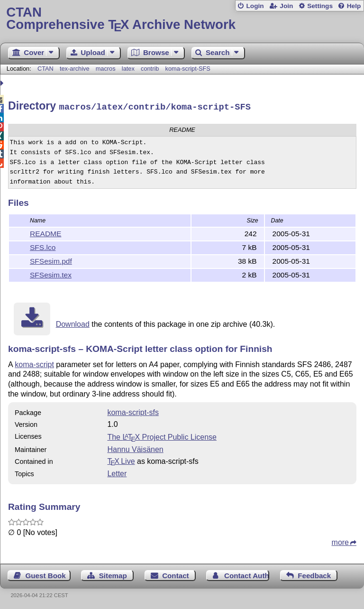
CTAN (45, 69)
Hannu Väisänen (135, 448)
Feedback (314, 574)
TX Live (121, 460)
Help (354, 6)
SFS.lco (43, 246)
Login (255, 6)
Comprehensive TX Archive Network (182, 19)
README (45, 232)
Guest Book (46, 574)
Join (286, 6)
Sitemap (113, 574)
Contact (176, 574)
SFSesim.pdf (51, 260)
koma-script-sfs (133, 411)
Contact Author (247, 574)
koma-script (34, 363)
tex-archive (75, 69)
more (340, 541)
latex (128, 69)
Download (73, 323)
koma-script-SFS (188, 69)
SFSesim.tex (51, 273)
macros (106, 69)
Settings (320, 6)
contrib (150, 69)
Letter (117, 472)
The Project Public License (162, 436)
